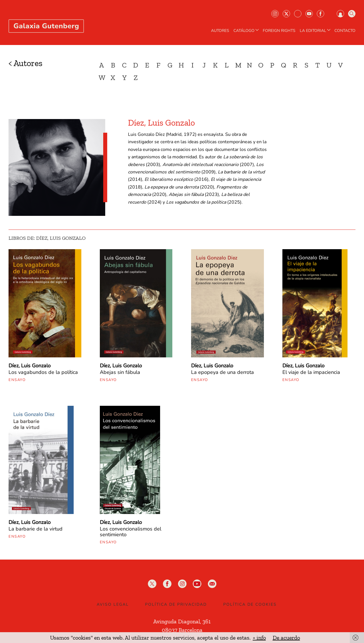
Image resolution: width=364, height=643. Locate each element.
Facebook (320, 14)
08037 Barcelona (182, 630)
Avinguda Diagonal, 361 (182, 621)
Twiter (286, 14)
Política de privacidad (176, 604)
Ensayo (17, 380)
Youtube (309, 14)
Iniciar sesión (340, 14)
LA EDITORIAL (316, 31)
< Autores (25, 63)
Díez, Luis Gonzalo (30, 366)
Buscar (352, 14)
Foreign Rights (279, 31)
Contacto (345, 31)
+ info (259, 638)
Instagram (275, 14)
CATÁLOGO (247, 31)
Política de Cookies (250, 604)
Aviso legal (113, 604)
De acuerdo (286, 638)
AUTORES (220, 31)
